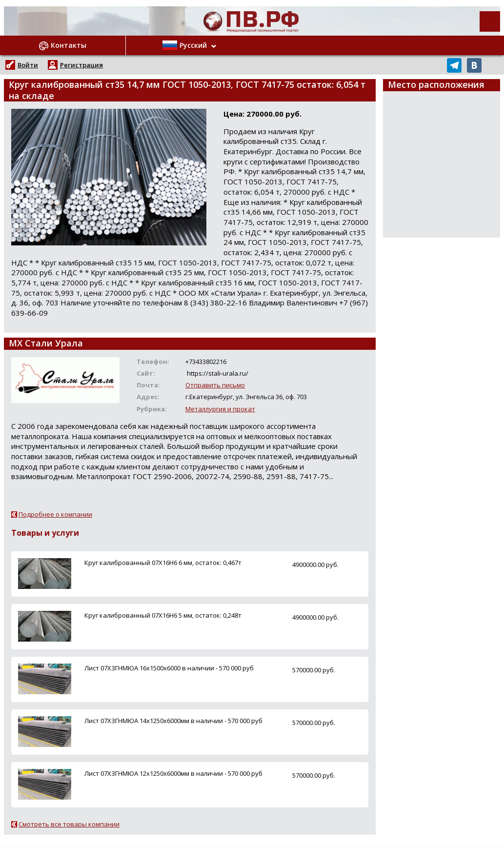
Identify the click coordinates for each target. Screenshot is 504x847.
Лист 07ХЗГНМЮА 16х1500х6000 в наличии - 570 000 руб (169, 668)
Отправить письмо (215, 385)
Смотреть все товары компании (69, 824)
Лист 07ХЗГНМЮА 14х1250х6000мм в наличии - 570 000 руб (173, 721)
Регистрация (81, 65)
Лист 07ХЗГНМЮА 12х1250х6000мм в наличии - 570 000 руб (173, 773)
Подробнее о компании (55, 514)
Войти (28, 65)
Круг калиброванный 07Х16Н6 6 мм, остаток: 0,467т (163, 563)
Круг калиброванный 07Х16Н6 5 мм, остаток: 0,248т (163, 615)
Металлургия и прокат (220, 409)
